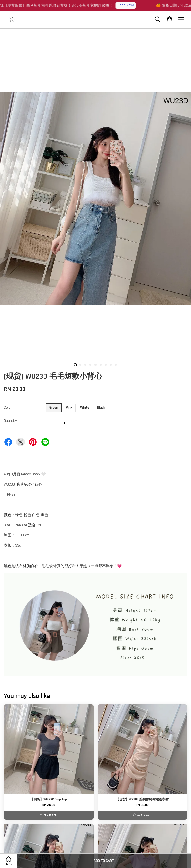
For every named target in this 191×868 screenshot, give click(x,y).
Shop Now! (128, 5)
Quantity (10, 421)
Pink (69, 408)
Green (54, 408)
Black (101, 408)
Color (8, 408)
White (85, 408)
